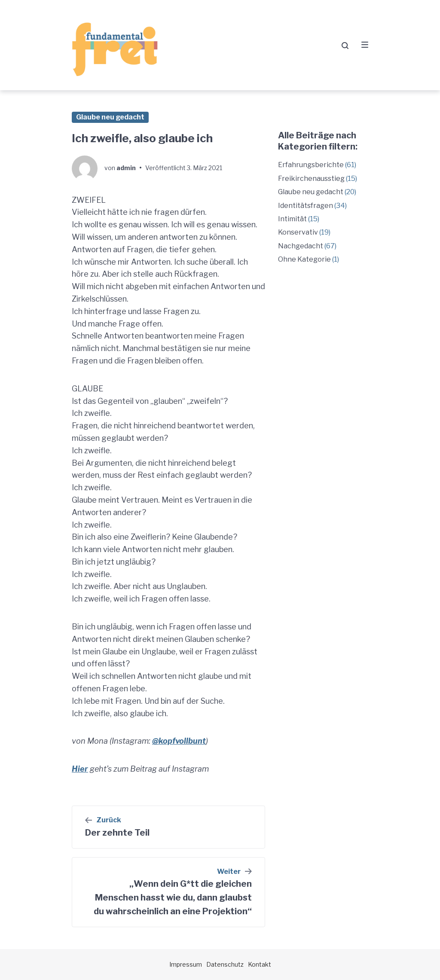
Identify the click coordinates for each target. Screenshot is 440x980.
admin (126, 168)
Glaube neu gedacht (110, 117)
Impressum (186, 964)
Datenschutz (225, 964)
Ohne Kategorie (304, 259)
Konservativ (298, 232)
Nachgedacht (301, 246)
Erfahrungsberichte (311, 165)
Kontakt (260, 964)
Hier (80, 769)
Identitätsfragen (306, 206)
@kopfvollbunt (179, 741)
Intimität (292, 219)
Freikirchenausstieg (311, 179)
